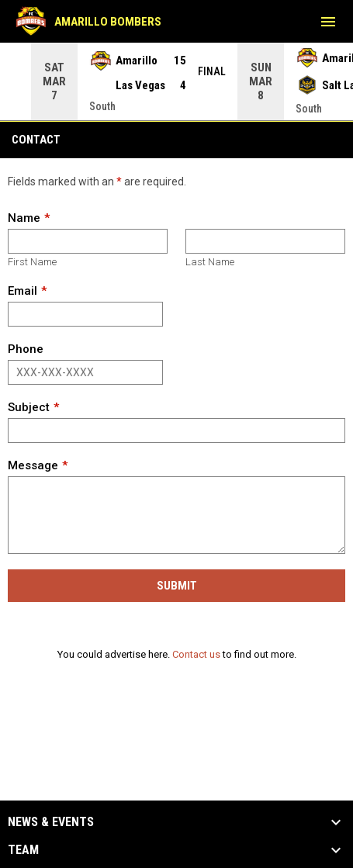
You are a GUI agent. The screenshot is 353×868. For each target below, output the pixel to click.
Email (22, 290)
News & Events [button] (51, 821)
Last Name (210, 261)
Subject (29, 406)
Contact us (196, 654)
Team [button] (23, 849)
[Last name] (265, 240)
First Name (32, 261)
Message (33, 465)
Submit (177, 585)
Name (24, 217)
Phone (26, 348)
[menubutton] (328, 22)
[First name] (88, 240)
